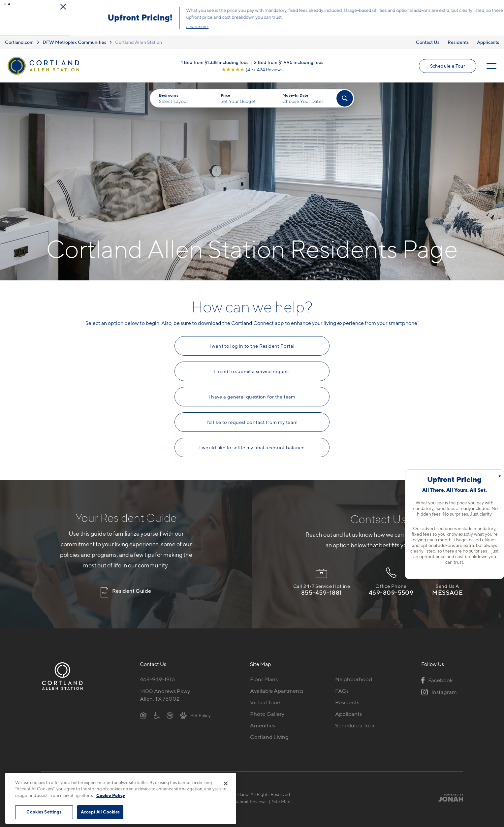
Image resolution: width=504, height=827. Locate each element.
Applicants (488, 42)
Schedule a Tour (448, 65)
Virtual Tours (266, 702)
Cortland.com (19, 42)
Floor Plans (264, 679)
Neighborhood (354, 679)
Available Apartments (277, 690)
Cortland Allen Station (139, 42)
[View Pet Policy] (195, 715)
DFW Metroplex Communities (74, 42)
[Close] (226, 783)
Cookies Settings (44, 812)
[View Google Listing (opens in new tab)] (252, 69)
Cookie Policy (111, 795)
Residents (458, 42)
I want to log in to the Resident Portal (252, 345)
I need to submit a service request (252, 371)
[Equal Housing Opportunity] (143, 715)
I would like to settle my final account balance (252, 447)
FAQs (342, 690)
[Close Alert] (497, 6)
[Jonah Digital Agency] (448, 797)
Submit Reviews (250, 801)
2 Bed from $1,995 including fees (289, 62)
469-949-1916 (157, 679)
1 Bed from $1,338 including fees (215, 62)
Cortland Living (269, 736)
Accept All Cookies (100, 812)
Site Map (281, 801)
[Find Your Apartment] (345, 98)
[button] (5, 4)
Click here (321, 22)
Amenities (263, 725)
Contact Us (428, 42)
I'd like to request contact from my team (252, 422)
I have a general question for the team (252, 396)
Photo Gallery (267, 713)
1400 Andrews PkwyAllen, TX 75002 (165, 694)
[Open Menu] (491, 65)
